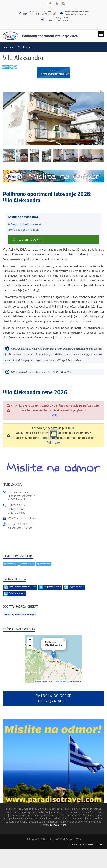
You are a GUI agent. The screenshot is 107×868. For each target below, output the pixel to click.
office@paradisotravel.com (77, 12)
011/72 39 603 (16, 513)
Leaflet (38, 681)
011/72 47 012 (16, 505)
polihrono (8, 47)
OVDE (54, 415)
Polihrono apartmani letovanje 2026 (50, 36)
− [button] (30, 646)
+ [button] (30, 640)
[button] (101, 92)
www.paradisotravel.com (77, 14)
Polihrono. (54, 443)
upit (45, 438)
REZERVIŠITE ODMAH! (28, 240)
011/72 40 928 (16, 509)
